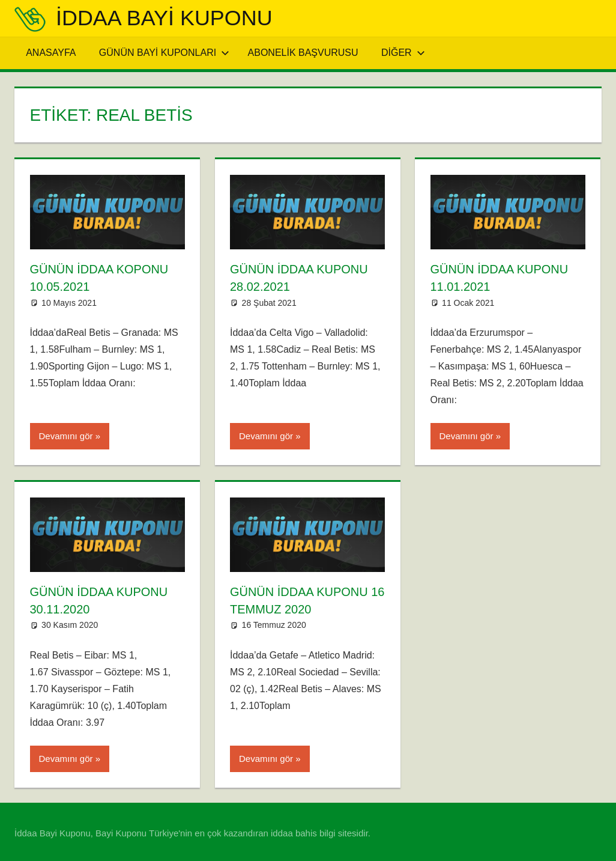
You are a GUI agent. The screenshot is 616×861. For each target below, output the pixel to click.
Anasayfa (51, 53)
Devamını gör (66, 435)
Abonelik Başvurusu (303, 53)
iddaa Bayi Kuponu (164, 18)
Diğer (403, 53)
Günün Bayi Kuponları (164, 53)
